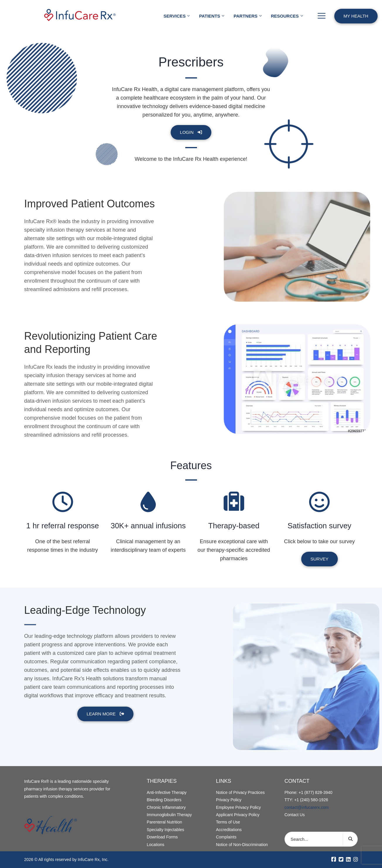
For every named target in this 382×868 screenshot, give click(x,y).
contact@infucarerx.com (307, 807)
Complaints (226, 837)
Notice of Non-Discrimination (242, 845)
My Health (356, 16)
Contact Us (295, 815)
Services (175, 16)
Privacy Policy (229, 800)
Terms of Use (228, 822)
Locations (155, 845)
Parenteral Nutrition (164, 822)
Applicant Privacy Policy (238, 815)
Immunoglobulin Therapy (169, 815)
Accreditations (229, 830)
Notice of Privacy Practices (240, 792)
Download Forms (162, 837)
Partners (245, 16)
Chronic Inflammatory (166, 807)
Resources (285, 16)
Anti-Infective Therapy (167, 792)
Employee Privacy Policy (238, 807)
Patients (210, 16)
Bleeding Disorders (164, 800)
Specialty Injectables (165, 830)
